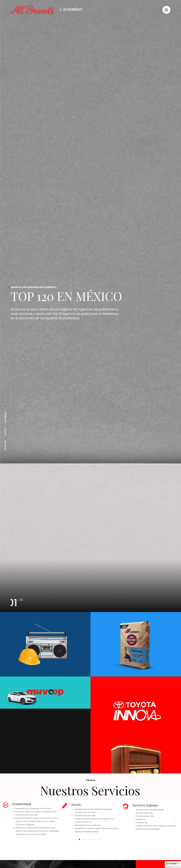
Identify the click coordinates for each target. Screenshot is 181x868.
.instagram (5, 417)
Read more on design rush (156, 842)
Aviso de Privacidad (129, 842)
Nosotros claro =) (108, 842)
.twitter (5, 432)
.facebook (5, 446)
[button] (6, 334)
